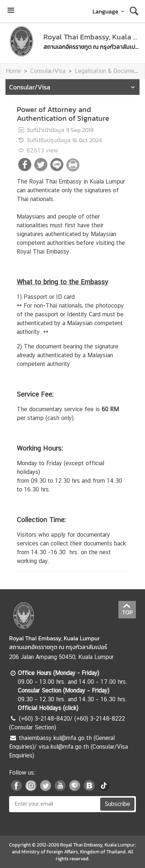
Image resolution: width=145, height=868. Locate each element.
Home (13, 71)
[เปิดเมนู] (11, 11)
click (71, 708)
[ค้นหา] (134, 11)
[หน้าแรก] (21, 41)
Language (109, 11)
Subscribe (117, 804)
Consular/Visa (48, 71)
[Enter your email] (54, 804)
